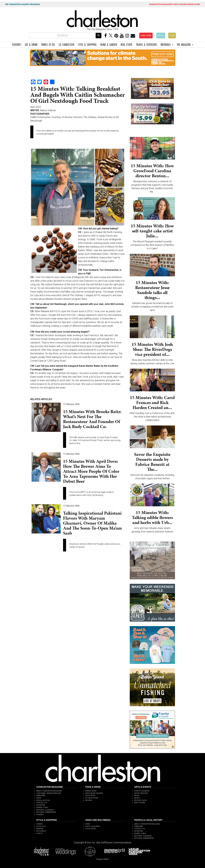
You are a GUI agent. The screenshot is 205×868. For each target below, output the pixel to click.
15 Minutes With (71, 404)
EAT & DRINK (31, 44)
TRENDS (40, 824)
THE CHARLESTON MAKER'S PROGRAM (22, 4)
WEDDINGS (167, 44)
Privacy (99, 859)
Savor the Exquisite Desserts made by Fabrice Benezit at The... (152, 462)
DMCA (106, 859)
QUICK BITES (90, 796)
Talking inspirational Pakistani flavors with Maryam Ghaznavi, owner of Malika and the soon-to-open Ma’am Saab (92, 523)
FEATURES (17, 44)
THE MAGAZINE (185, 44)
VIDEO (88, 824)
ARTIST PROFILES (141, 793)
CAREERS (40, 815)
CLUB (172, 36)
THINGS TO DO (48, 44)
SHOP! (161, 36)
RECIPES (88, 800)
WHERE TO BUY (42, 807)
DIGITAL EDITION (43, 800)
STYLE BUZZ (41, 831)
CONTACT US (42, 803)
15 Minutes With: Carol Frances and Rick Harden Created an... (152, 402)
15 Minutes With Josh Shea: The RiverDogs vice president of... (152, 349)
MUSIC (137, 796)
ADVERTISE (41, 805)
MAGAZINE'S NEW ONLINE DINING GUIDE (174, 4)
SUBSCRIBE (146, 36)
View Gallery (43, 269)
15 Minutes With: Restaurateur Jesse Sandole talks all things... (152, 290)
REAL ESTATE (127, 44)
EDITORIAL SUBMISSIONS (46, 812)
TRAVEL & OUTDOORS (147, 44)
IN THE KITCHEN (92, 798)
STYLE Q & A (41, 826)
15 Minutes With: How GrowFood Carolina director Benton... (152, 171)
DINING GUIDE (91, 791)
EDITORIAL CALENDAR (45, 810)
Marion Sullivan (48, 110)
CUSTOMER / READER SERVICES (49, 793)
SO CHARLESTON (66, 44)
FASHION (40, 829)
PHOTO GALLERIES (92, 826)
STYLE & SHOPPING (87, 44)
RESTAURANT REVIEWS (94, 793)
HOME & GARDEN (109, 44)
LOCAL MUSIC (91, 829)
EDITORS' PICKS (140, 800)
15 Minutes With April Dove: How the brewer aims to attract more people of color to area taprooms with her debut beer (91, 471)
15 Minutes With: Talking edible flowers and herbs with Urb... (152, 517)
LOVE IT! (40, 833)
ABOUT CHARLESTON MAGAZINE (49, 791)
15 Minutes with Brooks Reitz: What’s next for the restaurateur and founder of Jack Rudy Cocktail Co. (92, 419)
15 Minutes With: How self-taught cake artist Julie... (152, 231)
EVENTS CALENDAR (142, 791)
